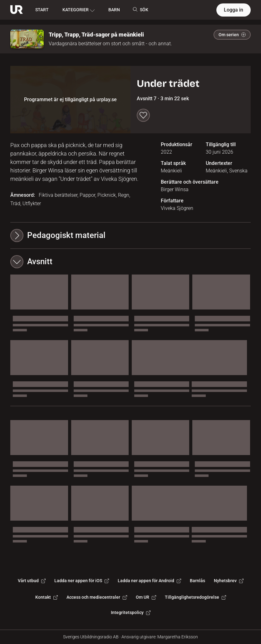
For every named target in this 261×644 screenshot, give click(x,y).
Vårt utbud (32, 581)
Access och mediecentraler (97, 597)
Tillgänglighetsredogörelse (195, 597)
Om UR (146, 597)
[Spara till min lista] (143, 115)
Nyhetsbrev (229, 581)
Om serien (232, 35)
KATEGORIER (79, 10)
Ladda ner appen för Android (149, 581)
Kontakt (47, 597)
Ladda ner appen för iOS (82, 581)
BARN (114, 10)
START (42, 10)
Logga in (234, 10)
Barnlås (197, 581)
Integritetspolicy (131, 612)
